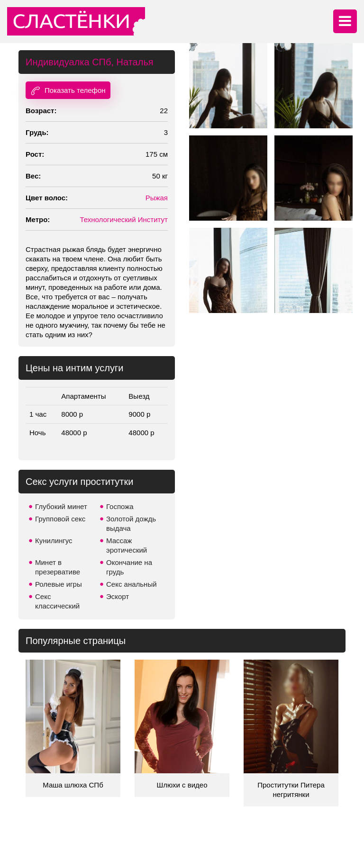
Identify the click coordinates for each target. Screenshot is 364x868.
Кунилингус (54, 541)
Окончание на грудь (129, 567)
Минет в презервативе (58, 567)
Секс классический (57, 601)
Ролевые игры (59, 584)
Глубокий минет (61, 506)
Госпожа (120, 506)
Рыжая (157, 198)
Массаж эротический (127, 545)
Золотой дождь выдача (131, 523)
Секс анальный (132, 584)
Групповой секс (60, 519)
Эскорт (118, 596)
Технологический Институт (124, 219)
